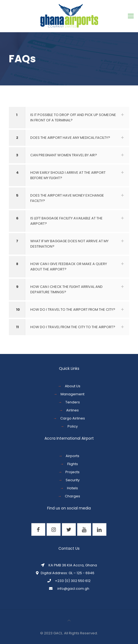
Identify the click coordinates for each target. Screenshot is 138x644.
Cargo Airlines (73, 418)
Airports (72, 456)
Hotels (72, 488)
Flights (73, 464)
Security (73, 480)
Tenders (73, 402)
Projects (72, 472)
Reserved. (89, 633)
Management (72, 394)
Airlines (72, 410)
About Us (73, 386)
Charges (72, 496)
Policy (73, 426)
